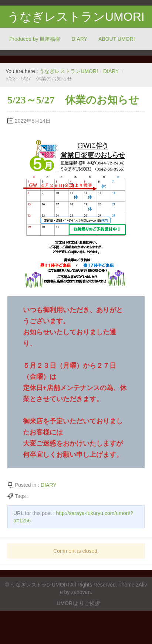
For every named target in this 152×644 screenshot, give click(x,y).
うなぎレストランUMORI (76, 17)
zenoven (81, 592)
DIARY (80, 39)
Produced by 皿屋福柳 (35, 39)
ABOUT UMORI (117, 39)
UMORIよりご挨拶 (78, 603)
